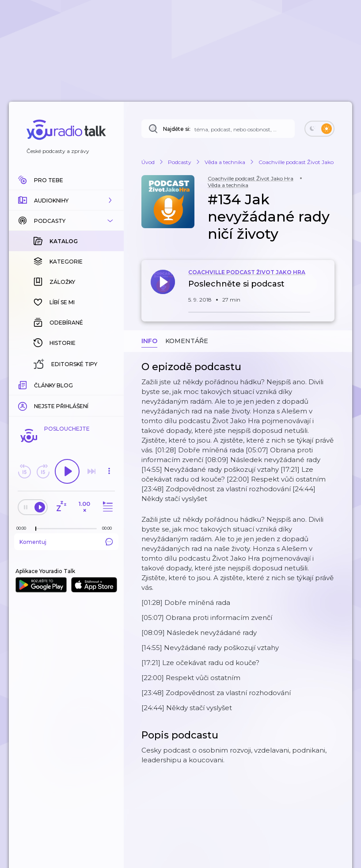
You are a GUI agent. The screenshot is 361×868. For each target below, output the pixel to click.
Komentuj (66, 542)
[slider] (36, 529)
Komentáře (187, 341)
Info (149, 341)
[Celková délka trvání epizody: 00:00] (109, 528)
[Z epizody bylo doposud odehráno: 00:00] (23, 528)
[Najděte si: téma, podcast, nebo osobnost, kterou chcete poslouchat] (218, 129)
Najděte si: (177, 129)
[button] (66, 200)
